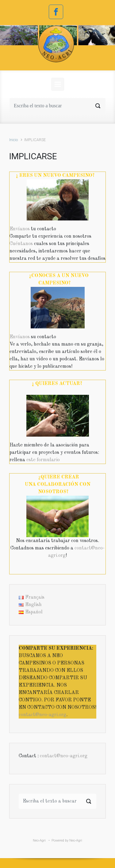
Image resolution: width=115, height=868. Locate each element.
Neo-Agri (39, 840)
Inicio (13, 140)
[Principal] (58, 84)
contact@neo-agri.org (42, 715)
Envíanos (20, 229)
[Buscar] (57, 106)
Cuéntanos (21, 244)
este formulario (43, 460)
